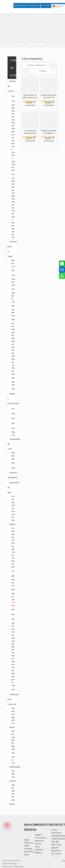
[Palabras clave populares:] (43, 6)
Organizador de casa (12, 444)
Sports (13, 727)
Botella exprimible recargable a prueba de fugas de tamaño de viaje (49, 132)
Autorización (13, 767)
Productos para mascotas (12, 699)
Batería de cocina (12, 86)
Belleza (13, 524)
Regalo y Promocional (12, 399)
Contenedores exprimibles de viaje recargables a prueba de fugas (30, 132)
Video (27, 846)
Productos (29, 843)
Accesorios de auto (12, 488)
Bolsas (12, 804)
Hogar (27, 840)
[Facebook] (55, 861)
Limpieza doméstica (12, 475)
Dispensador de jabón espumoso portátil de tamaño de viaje (30, 96)
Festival (13, 781)
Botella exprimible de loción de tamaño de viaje (49, 96)
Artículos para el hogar (12, 249)
